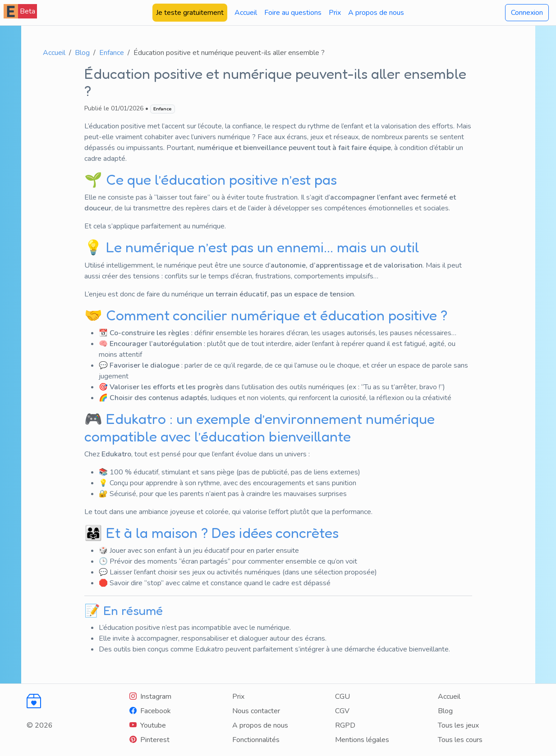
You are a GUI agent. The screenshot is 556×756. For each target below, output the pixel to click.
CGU (342, 697)
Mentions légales (362, 740)
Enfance (112, 53)
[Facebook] (150, 711)
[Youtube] (148, 725)
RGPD (345, 725)
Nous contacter (256, 711)
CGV (342, 711)
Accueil (246, 13)
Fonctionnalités (256, 740)
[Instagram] (150, 697)
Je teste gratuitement (190, 13)
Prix (335, 13)
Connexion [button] (527, 13)
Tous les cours (460, 740)
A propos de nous (376, 13)
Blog (82, 53)
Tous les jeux (458, 725)
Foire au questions (293, 13)
